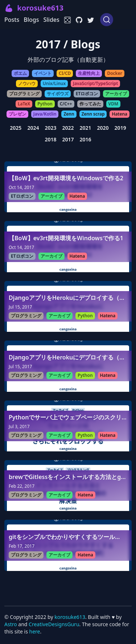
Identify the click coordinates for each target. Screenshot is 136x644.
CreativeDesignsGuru (54, 624)
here (35, 631)
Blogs (31, 20)
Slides (51, 20)
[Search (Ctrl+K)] (107, 20)
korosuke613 (70, 617)
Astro (11, 624)
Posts (12, 20)
